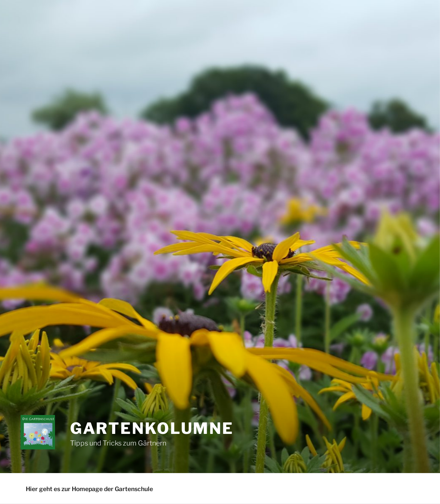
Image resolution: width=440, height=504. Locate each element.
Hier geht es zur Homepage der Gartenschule (89, 489)
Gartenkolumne (152, 428)
